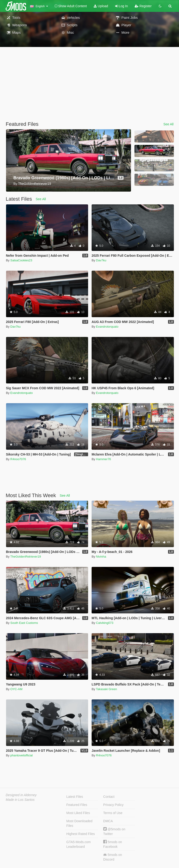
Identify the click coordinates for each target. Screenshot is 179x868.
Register (143, 6)
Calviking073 (105, 623)
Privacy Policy (113, 805)
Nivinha (101, 557)
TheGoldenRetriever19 (26, 557)
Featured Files (77, 805)
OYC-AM (16, 689)
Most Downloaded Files (79, 823)
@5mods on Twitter (114, 831)
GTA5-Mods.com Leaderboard (79, 844)
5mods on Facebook (113, 844)
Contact (109, 797)
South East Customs (24, 623)
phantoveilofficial (21, 755)
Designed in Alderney (21, 795)
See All (169, 124)
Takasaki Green (107, 689)
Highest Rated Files (81, 834)
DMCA (108, 821)
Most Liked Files (78, 813)
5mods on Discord (113, 857)
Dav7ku (101, 260)
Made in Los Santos (20, 800)
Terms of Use (113, 813)
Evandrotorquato (107, 327)
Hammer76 (103, 459)
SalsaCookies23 (21, 260)
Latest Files (75, 797)
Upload (101, 6)
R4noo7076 (18, 459)
